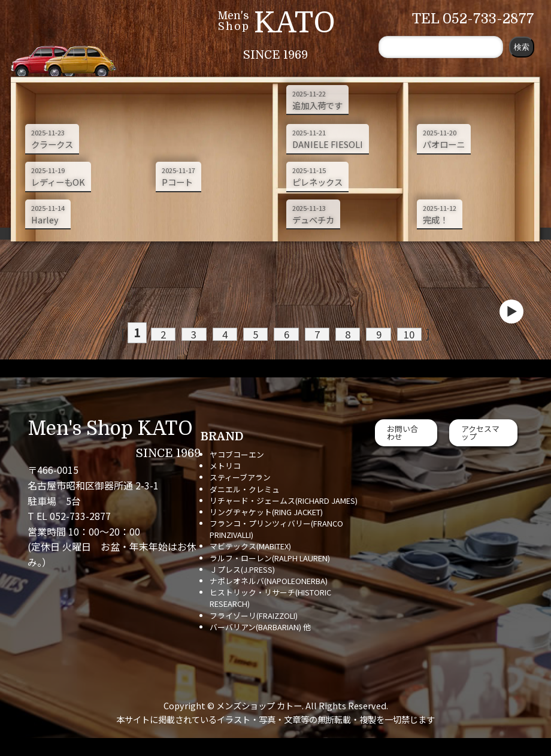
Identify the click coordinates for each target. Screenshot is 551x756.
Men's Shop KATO (110, 429)
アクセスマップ (480, 433)
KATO (295, 23)
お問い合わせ (402, 433)
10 (387, 334)
